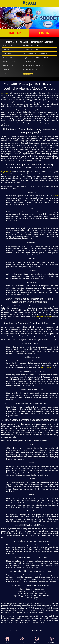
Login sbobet (6, 172)
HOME (7, 640)
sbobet (55, 196)
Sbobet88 (5, 93)
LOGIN (44, 33)
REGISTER (22, 640)
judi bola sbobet (46, 367)
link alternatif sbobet (44, 317)
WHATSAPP (37, 640)
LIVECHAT (52, 640)
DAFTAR (15, 33)
